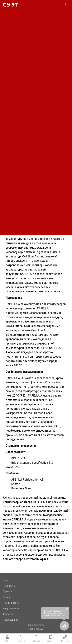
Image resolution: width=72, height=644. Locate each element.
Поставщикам (11, 620)
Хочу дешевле (11, 608)
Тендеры (8, 614)
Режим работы (11, 603)
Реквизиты (9, 586)
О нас (6, 580)
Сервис (7, 597)
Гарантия (8, 591)
